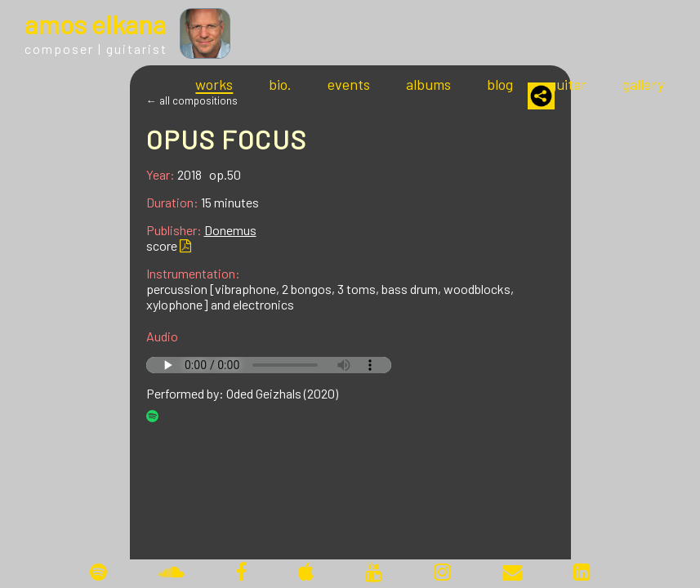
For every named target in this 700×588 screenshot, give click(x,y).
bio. (280, 84)
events (349, 84)
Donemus (230, 230)
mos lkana (95, 24)
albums (428, 84)
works (214, 84)
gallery (643, 84)
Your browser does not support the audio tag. (269, 365)
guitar (568, 84)
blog (500, 84)
